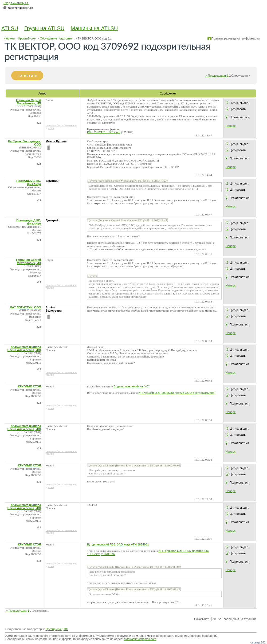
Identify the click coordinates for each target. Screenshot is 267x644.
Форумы (9, 38)
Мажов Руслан (56, 141)
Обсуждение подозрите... (57, 38)
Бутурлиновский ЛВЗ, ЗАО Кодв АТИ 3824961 (118, 544)
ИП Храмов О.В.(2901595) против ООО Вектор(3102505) (177, 393)
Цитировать (238, 109)
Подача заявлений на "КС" (131, 386)
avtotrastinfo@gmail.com (140, 639)
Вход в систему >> (16, 3)
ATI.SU (10, 28)
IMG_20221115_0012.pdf (104, 132)
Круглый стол (28, 38)
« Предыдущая (215, 76)
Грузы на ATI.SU (44, 28)
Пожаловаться (239, 117)
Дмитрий (52, 181)
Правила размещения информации (236, 38)
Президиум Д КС (57, 629)
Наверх (231, 126)
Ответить (29, 76)
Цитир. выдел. (239, 103)
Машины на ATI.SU (94, 28)
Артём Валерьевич (55, 309)
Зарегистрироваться (20, 8)
